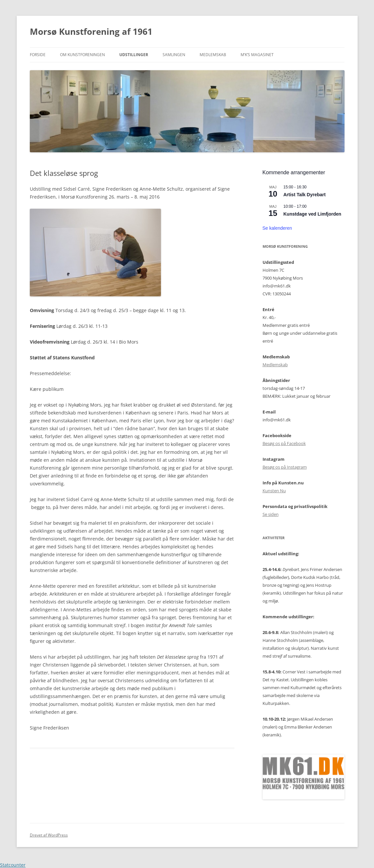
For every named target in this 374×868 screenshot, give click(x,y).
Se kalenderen (277, 228)
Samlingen (174, 55)
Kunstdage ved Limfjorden (313, 214)
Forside (38, 55)
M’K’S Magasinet (257, 55)
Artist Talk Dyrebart (305, 195)
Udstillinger (134, 55)
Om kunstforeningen (82, 55)
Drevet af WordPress (49, 835)
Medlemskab (213, 55)
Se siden (271, 514)
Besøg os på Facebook (284, 443)
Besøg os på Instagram (285, 467)
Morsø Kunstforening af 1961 (91, 32)
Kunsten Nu (274, 491)
